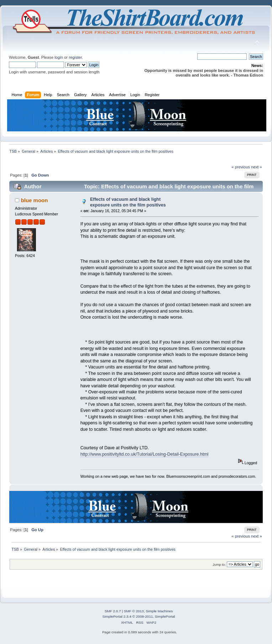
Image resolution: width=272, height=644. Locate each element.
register (75, 57)
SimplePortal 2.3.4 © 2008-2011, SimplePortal (138, 616)
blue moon (35, 200)
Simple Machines (159, 611)
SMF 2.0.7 (113, 611)
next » (257, 167)
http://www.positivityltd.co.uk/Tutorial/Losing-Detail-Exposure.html (145, 454)
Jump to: (219, 564)
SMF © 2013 (134, 611)
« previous (241, 167)
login (59, 57)
